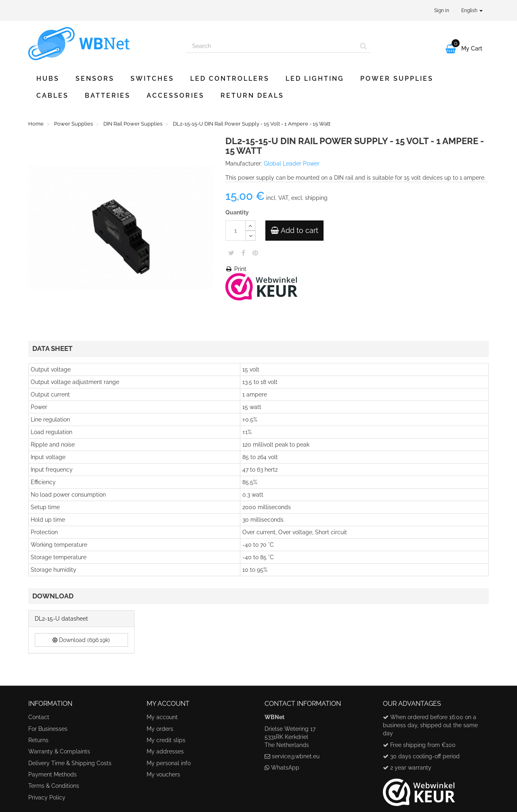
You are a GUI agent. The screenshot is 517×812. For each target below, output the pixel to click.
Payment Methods (53, 774)
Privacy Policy (47, 797)
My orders (160, 729)
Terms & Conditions (54, 786)
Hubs (48, 79)
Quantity (237, 212)
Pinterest (255, 253)
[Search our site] (271, 46)
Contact (39, 717)
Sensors (95, 79)
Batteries (108, 95)
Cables (53, 95)
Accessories (175, 95)
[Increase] (250, 226)
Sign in (442, 10)
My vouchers (163, 774)
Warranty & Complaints (59, 751)
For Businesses (48, 729)
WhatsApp (285, 768)
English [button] (472, 10)
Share (243, 253)
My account (162, 717)
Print (236, 269)
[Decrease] (251, 236)
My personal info (169, 763)
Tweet (231, 253)
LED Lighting (315, 79)
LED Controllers (230, 79)
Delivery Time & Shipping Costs (70, 763)
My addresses (165, 751)
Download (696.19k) (81, 640)
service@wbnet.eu (296, 756)
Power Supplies (397, 79)
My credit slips (166, 740)
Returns (38, 740)
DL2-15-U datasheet (61, 619)
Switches (152, 79)
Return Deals (252, 95)
